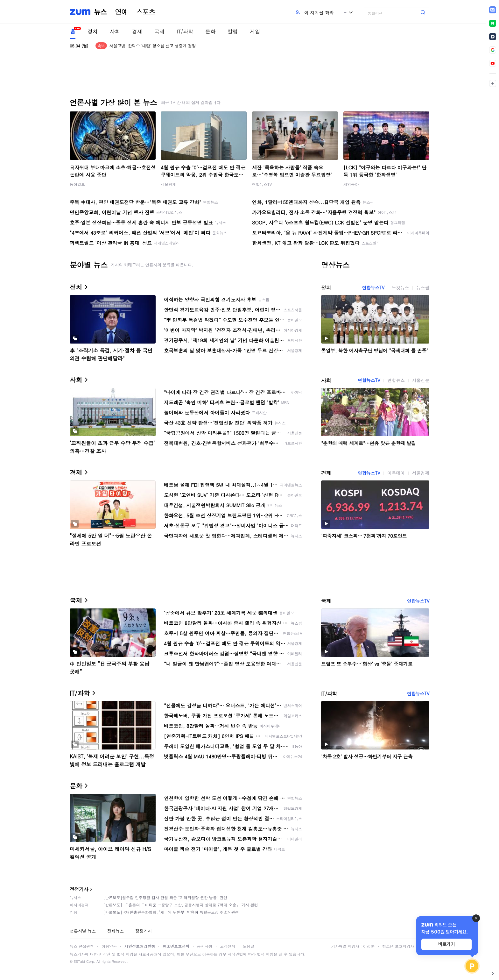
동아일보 (77, 184)
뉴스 (101, 12)
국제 (159, 31)
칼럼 (233, 31)
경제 (137, 31)
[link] (493, 10)
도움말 (249, 946)
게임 (255, 31)
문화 (210, 31)
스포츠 (146, 12)
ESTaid (79, 961)
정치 (93, 31)
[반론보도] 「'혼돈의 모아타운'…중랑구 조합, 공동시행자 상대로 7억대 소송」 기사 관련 (181, 905)
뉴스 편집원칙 (82, 946)
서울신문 (421, 380)
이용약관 (109, 946)
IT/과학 (185, 31)
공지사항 (205, 946)
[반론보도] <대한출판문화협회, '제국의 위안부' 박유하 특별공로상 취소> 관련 (171, 912)
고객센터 (228, 946)
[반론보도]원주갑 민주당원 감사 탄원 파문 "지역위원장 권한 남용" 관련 (165, 897)
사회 (115, 31)
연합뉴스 (396, 380)
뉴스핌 (423, 288)
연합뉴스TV (262, 184)
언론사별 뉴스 (83, 931)
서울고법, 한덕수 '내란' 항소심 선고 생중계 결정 (153, 46)
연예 (122, 12)
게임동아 (351, 184)
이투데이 (396, 473)
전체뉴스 (116, 931)
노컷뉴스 (400, 288)
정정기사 (79, 889)
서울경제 (168, 184)
